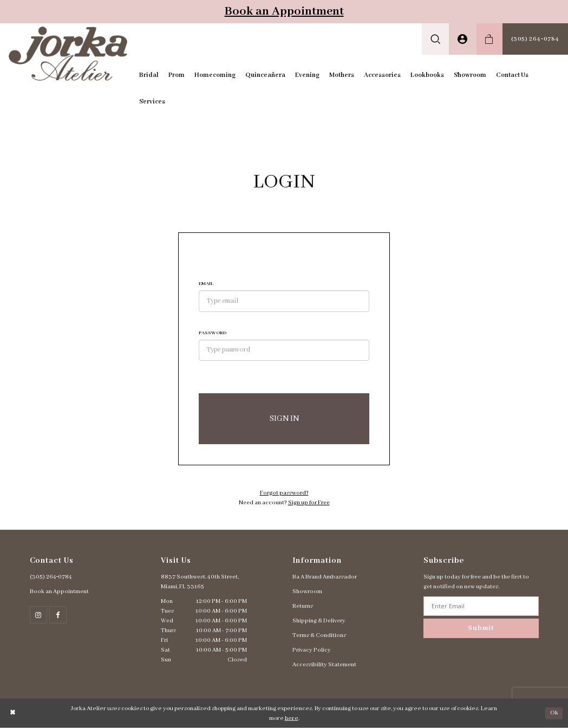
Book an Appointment (284, 11)
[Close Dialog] (13, 713)
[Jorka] (68, 54)
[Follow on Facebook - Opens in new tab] (58, 615)
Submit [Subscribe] (481, 628)
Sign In (284, 419)
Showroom (307, 591)
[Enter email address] (481, 606)
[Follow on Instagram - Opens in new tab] (38, 615)
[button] (436, 39)
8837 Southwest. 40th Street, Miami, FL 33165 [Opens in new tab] (200, 582)
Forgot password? (284, 493)
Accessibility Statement (324, 665)
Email (206, 284)
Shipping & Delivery (319, 621)
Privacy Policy (312, 650)
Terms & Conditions (319, 635)
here (292, 718)
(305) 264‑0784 (51, 577)
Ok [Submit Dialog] (554, 713)
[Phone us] (535, 39)
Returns (303, 606)
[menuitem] (436, 39)
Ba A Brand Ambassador (325, 577)
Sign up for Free (309, 503)
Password (213, 333)
